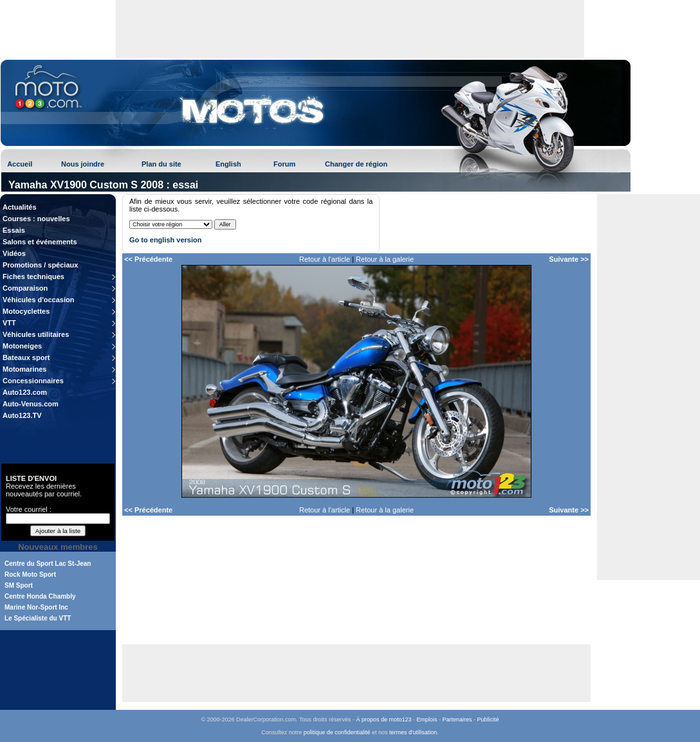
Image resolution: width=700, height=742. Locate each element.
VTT (9, 323)
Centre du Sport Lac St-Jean (48, 564)
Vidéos (14, 253)
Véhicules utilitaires (36, 334)
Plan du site (161, 164)
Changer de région (356, 164)
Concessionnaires (33, 381)
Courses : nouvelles (36, 219)
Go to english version (165, 240)
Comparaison (25, 288)
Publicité (488, 719)
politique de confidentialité (337, 732)
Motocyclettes (26, 311)
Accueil (20, 164)
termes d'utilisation (413, 732)
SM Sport (19, 585)
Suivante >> (569, 259)
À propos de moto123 (383, 719)
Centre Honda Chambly (40, 596)
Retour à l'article (325, 259)
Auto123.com (25, 392)
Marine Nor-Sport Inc (36, 607)
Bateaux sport (26, 357)
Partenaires (457, 719)
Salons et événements (40, 242)
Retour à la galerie (385, 259)
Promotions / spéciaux (40, 265)
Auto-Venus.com (31, 404)
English (228, 164)
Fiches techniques (33, 276)
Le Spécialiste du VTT (38, 618)
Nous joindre (83, 164)
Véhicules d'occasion (38, 300)
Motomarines (24, 369)
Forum (284, 164)
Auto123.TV (22, 415)
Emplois (427, 719)
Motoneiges (22, 346)
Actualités (20, 207)
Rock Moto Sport (30, 575)
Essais (14, 230)
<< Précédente (148, 259)
